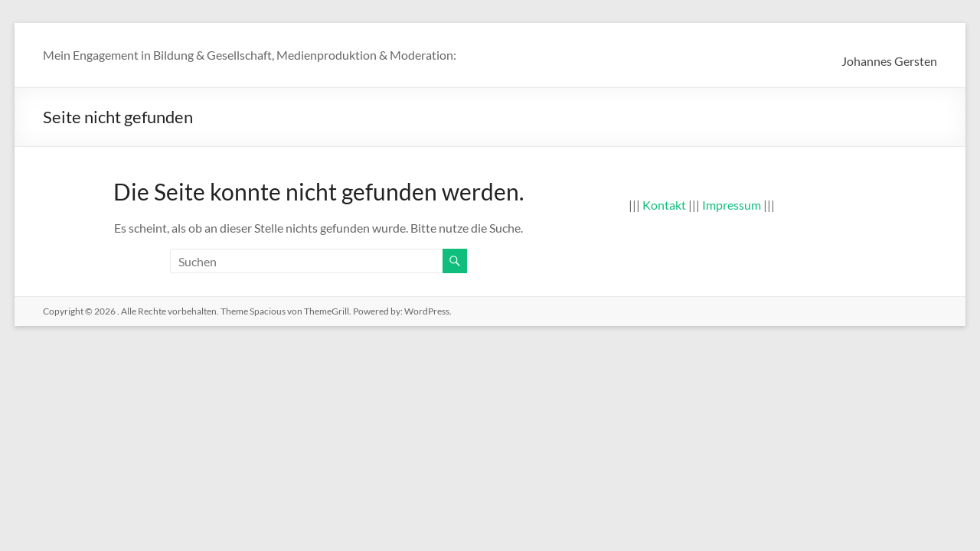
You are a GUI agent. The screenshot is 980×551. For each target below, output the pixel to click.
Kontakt (664, 205)
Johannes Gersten (889, 61)
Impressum (732, 205)
